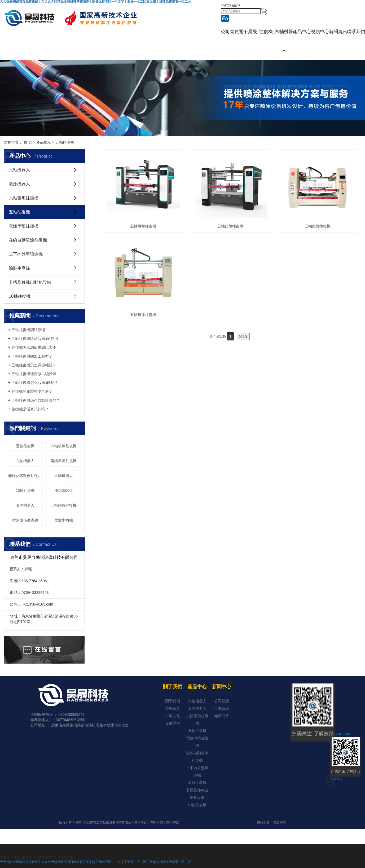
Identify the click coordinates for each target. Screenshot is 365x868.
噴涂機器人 (19, 184)
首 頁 (28, 142)
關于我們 (173, 701)
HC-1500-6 (64, 490)
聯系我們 (356, 32)
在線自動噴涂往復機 (28, 240)
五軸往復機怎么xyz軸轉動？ (35, 383)
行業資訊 (222, 708)
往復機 (266, 32)
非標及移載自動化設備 (30, 282)
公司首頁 (230, 32)
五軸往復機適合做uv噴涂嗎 (34, 374)
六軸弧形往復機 (24, 198)
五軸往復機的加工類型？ (32, 356)
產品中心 (302, 32)
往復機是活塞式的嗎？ (30, 409)
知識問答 (222, 716)
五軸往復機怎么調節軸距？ (34, 365)
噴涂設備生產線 (25, 520)
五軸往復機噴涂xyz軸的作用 (35, 339)
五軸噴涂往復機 (143, 315)
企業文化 (173, 716)
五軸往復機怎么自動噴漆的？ (36, 400)
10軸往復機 (20, 296)
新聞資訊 (338, 32)
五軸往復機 (65, 142)
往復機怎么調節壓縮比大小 (34, 347)
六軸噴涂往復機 (64, 446)
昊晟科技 (279, 822)
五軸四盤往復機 (230, 226)
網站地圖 (263, 822)
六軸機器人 (284, 41)
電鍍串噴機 (64, 520)
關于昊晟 (248, 32)
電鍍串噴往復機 (24, 226)
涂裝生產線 (19, 268)
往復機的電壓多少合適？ (32, 391)
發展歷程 (173, 723)
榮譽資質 (173, 708)
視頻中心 (320, 32)
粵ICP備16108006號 (164, 822)
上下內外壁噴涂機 (26, 254)
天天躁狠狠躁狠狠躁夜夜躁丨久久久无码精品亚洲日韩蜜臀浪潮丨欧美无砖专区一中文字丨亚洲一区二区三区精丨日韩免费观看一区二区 (95, 862)
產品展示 (44, 142)
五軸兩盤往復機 (64, 505)
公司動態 (222, 701)
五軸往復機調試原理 (28, 330)
